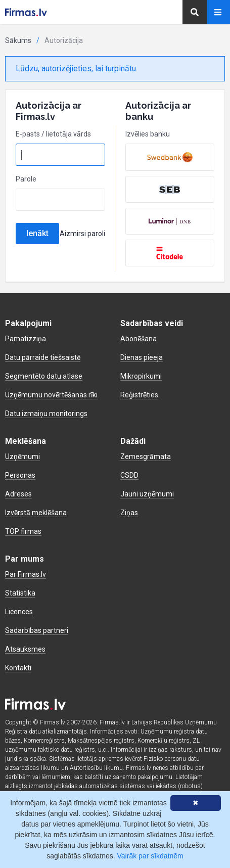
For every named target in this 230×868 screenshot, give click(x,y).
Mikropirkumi (141, 376)
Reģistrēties (139, 395)
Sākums (18, 40)
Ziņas (129, 513)
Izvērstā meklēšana (36, 513)
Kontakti (18, 668)
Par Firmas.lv (26, 574)
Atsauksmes (25, 649)
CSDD (129, 475)
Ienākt (37, 233)
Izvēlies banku (148, 134)
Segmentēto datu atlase (44, 376)
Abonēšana (139, 339)
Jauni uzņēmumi (147, 494)
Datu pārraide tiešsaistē (43, 357)
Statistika (20, 593)
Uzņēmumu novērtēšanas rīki (51, 395)
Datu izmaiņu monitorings (46, 414)
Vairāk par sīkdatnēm (150, 856)
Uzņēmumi (22, 456)
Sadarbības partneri (37, 630)
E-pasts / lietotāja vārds (53, 134)
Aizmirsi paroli (82, 234)
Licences (19, 612)
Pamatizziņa (26, 339)
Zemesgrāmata (146, 456)
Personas (20, 475)
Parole (26, 179)
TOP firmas (23, 531)
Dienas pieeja (142, 357)
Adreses (18, 494)
